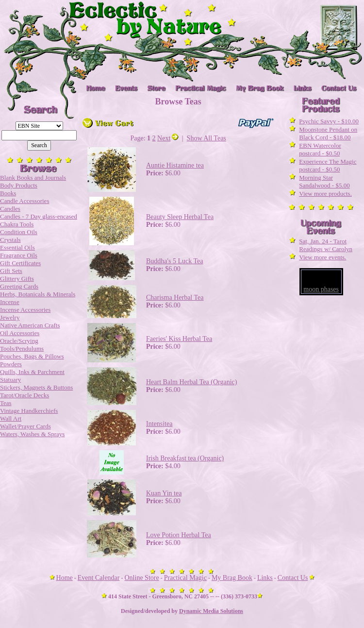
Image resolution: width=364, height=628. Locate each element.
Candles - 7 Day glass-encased (39, 216)
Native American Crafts (30, 325)
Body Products (19, 185)
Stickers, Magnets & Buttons (36, 387)
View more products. (325, 194)
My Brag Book (232, 578)
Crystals (10, 240)
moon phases (321, 289)
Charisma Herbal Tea (175, 297)
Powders (11, 364)
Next (168, 138)
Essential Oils (17, 247)
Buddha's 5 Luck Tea (175, 261)
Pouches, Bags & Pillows (32, 356)
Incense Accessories (25, 310)
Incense (10, 302)
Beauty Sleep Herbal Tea (180, 217)
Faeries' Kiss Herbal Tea (179, 339)
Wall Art (11, 418)
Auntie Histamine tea (175, 165)
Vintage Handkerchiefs (29, 411)
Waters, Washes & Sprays (32, 434)
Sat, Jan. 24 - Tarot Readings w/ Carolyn (326, 245)
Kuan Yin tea (164, 493)
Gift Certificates (20, 263)
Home (65, 578)
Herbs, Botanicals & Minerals (38, 294)
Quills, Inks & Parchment (32, 372)
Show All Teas (207, 138)
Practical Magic (185, 578)
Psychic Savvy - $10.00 (329, 121)
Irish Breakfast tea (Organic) (185, 458)
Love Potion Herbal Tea (179, 535)
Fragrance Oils (19, 255)
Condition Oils (19, 232)
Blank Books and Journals (33, 178)
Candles (10, 209)
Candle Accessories (25, 201)
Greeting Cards (19, 286)
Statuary (10, 380)
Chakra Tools (17, 224)
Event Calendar (99, 578)
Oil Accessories (20, 333)
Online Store (142, 578)
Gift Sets (11, 271)
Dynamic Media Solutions (211, 611)
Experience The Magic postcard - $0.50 (328, 165)
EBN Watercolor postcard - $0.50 (320, 149)
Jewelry (10, 317)
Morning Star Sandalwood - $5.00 (324, 181)
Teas (6, 403)
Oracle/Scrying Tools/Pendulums (22, 345)
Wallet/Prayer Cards (25, 426)
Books (8, 193)
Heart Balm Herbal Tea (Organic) (191, 382)
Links (265, 578)
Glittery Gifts (17, 279)
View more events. (323, 257)
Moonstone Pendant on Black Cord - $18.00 (328, 133)
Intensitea (159, 424)
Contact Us (293, 578)
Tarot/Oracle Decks (25, 395)
